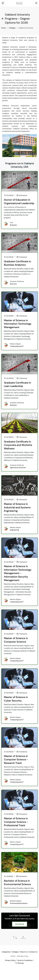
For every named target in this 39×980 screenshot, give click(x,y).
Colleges (12, 28)
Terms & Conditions (25, 960)
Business (13, 225)
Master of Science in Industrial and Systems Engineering (17, 507)
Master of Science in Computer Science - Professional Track (16, 822)
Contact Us (33, 952)
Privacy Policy (10, 960)
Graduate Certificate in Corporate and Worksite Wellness (18, 445)
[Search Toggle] (36, 3)
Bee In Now (25, 956)
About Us (24, 952)
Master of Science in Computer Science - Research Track (16, 759)
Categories (6, 952)
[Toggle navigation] (3, 3)
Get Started (20, 924)
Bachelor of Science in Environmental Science (17, 882)
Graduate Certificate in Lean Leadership (17, 384)
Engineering (14, 530)
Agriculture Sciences (18, 468)
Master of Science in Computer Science (16, 640)
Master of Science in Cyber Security (16, 699)
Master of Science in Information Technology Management (18, 324)
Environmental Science (19, 903)
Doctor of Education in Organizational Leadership (19, 201)
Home (3, 28)
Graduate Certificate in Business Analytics (17, 263)
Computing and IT (17, 346)
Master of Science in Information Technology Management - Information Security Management (18, 573)
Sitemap (19, 963)
